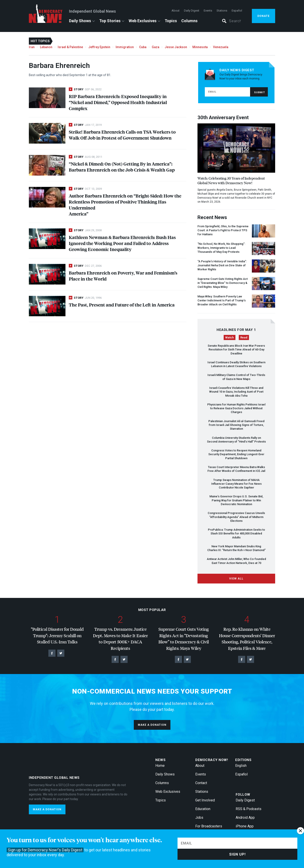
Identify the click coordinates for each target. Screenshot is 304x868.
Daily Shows (80, 21)
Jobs (199, 818)
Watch (230, 337)
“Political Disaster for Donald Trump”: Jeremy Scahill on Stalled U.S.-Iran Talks (57, 635)
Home (160, 766)
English (241, 766)
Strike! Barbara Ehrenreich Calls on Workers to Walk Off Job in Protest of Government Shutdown (122, 135)
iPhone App (245, 826)
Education (203, 809)
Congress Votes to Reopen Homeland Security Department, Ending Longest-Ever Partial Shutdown (236, 454)
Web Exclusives (143, 21)
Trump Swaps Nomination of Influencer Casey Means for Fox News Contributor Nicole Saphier (236, 484)
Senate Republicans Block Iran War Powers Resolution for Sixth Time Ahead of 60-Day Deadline (236, 350)
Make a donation (152, 725)
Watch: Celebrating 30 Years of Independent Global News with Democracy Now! (231, 180)
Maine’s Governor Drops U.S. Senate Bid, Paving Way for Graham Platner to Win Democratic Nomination (236, 500)
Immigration (125, 47)
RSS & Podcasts (249, 809)
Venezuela (221, 47)
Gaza (156, 47)
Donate (264, 16)
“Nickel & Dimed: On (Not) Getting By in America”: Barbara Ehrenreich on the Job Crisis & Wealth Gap (122, 167)
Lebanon (46, 47)
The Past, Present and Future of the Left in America (122, 305)
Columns (189, 21)
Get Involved (205, 800)
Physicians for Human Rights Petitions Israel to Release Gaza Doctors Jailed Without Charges (236, 408)
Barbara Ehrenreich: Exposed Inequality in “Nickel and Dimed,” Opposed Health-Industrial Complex (118, 102)
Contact (201, 783)
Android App (245, 818)
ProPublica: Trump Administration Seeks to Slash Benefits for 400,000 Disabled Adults (236, 534)
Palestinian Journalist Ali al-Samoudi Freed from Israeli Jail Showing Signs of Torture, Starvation (236, 425)
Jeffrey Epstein (99, 47)
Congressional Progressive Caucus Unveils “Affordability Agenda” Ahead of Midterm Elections (236, 517)
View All (236, 579)
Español (237, 11)
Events (208, 11)
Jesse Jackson (176, 47)
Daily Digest (192, 11)
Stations (222, 11)
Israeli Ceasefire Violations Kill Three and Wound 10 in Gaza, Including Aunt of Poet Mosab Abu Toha (236, 392)
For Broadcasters (209, 826)
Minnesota (200, 47)
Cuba (143, 47)
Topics (171, 21)
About (176, 11)
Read (244, 337)
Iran (32, 47)
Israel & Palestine (70, 47)
